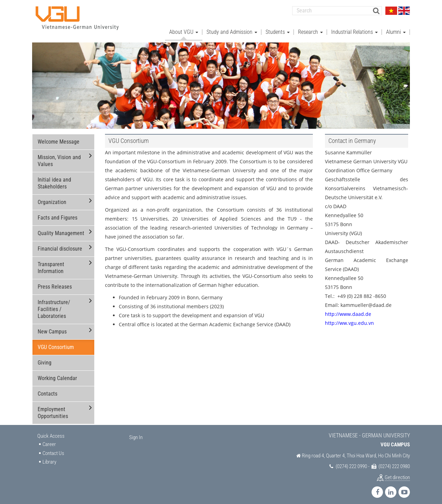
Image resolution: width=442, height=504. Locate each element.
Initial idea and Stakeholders (54, 179)
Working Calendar (57, 374)
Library (49, 458)
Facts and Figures (57, 214)
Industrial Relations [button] (354, 28)
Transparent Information (51, 264)
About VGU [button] (184, 28)
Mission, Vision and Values (59, 157)
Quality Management (61, 229)
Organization (52, 198)
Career (49, 440)
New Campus (52, 327)
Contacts (47, 390)
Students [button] (278, 28)
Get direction (397, 473)
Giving (45, 358)
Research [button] (310, 28)
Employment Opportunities (53, 409)
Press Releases (55, 283)
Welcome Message (59, 138)
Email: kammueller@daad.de (358, 301)
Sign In (136, 433)
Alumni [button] (396, 28)
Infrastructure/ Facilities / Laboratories (54, 305)
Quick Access (51, 432)
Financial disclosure (60, 245)
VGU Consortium (56, 343)
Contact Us (53, 449)
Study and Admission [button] (232, 28)
